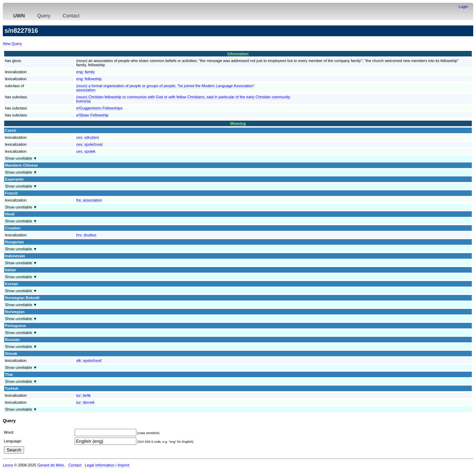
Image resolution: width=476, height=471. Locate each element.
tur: (84, 395)
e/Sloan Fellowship (92, 115)
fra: (89, 200)
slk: (89, 360)
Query (44, 16)
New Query (12, 44)
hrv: (86, 235)
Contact (71, 16)
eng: (86, 72)
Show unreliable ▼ (21, 158)
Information (238, 54)
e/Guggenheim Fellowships (100, 108)
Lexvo (8, 465)
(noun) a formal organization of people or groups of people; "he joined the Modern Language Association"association (166, 88)
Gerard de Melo (51, 465)
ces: (88, 137)
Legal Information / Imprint (107, 465)
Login (463, 7)
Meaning (238, 123)
